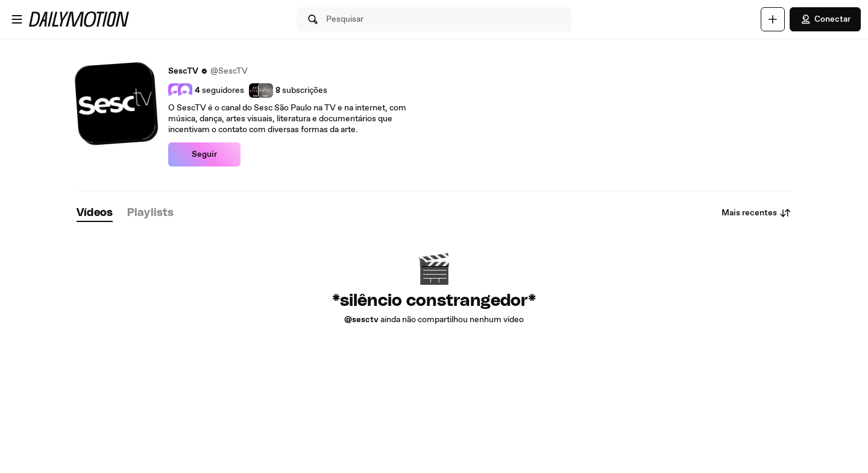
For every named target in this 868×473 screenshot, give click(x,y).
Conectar (825, 19)
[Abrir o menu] (17, 19)
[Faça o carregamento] (773, 19)
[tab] (95, 213)
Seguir (204, 154)
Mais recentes (756, 213)
